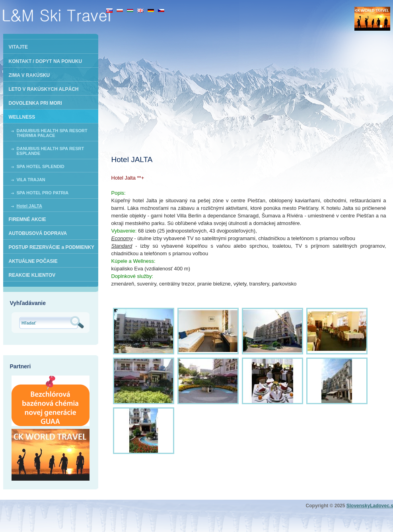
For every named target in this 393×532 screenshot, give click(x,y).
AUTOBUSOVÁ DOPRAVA (38, 233)
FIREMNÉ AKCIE (27, 219)
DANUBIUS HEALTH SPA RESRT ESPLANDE (51, 151)
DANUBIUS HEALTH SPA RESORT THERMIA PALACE (52, 133)
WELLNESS (22, 117)
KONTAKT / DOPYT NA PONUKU (46, 61)
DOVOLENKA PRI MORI (35, 103)
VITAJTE (18, 47)
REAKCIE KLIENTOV (32, 275)
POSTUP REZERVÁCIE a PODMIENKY (52, 247)
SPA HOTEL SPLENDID (41, 166)
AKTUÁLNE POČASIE (33, 261)
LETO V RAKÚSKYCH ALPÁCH (44, 89)
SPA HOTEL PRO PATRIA (43, 193)
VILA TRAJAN (31, 180)
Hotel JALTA (29, 206)
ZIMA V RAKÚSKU (29, 75)
